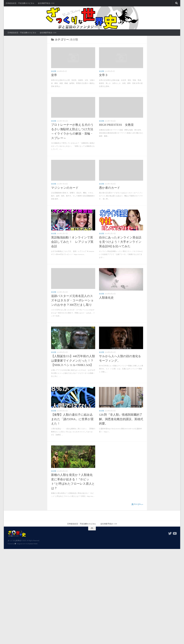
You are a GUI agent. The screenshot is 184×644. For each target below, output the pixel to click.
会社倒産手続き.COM (46, 3)
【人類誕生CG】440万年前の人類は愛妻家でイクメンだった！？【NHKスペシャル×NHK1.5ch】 (73, 361)
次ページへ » (137, 504)
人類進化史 (106, 298)
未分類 (54, 71)
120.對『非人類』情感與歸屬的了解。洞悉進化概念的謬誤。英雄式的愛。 (121, 419)
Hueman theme (33, 544)
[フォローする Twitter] (170, 533)
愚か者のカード (110, 188)
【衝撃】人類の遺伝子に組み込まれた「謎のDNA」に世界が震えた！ (72, 419)
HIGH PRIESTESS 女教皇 (116, 125)
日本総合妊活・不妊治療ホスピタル (20, 3)
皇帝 (54, 75)
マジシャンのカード (65, 188)
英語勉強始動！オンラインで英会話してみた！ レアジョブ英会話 (72, 242)
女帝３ (103, 75)
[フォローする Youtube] (175, 533)
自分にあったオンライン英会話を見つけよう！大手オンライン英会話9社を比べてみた (120, 242)
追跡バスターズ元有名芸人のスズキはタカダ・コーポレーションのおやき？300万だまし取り (72, 300)
